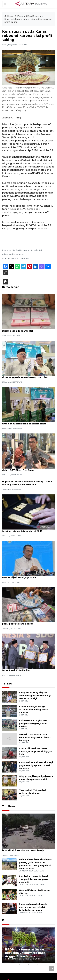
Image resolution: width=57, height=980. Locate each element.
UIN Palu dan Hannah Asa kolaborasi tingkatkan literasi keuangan (35, 744)
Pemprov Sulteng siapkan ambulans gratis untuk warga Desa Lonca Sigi (35, 703)
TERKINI (7, 691)
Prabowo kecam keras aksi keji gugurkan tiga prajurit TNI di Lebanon (36, 772)
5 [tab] (37, 971)
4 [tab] (33, 971)
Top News (8, 813)
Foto (5, 927)
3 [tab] (28, 971)
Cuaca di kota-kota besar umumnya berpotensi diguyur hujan (35, 758)
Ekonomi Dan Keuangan (30, 16)
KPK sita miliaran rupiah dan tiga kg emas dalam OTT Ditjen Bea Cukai (27, 475)
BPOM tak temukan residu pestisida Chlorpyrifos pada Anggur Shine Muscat (25, 959)
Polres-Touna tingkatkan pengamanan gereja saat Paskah (33, 730)
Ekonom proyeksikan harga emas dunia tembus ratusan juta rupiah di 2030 (26, 536)
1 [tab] (20, 971)
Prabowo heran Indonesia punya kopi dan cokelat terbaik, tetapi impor (33, 914)
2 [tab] (24, 971)
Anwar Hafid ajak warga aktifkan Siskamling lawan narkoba (34, 716)
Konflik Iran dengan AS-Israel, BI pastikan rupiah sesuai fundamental (26, 329)
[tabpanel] (28, 951)
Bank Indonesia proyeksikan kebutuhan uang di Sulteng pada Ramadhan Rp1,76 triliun (26, 378)
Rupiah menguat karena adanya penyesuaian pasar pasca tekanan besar (26, 629)
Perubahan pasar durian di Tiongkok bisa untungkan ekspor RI (34, 886)
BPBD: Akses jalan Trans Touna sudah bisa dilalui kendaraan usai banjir (27, 856)
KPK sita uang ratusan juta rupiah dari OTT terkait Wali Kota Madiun (27, 676)
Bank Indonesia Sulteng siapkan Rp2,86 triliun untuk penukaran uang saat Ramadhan (26, 427)
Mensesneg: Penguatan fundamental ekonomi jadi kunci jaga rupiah (24, 583)
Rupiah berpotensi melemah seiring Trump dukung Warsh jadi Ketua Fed (27, 490)
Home (9, 16)
